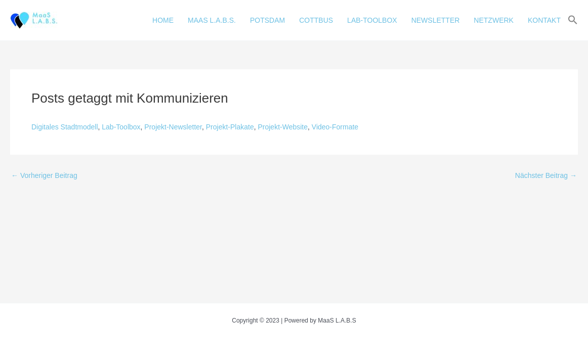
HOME (163, 20)
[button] (573, 20)
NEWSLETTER (436, 20)
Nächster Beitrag (546, 175)
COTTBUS (316, 20)
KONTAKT (544, 20)
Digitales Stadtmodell (65, 127)
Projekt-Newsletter (173, 127)
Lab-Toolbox (121, 127)
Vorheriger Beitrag (44, 175)
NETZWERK (494, 20)
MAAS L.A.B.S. (212, 20)
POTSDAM (267, 20)
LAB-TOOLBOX (372, 20)
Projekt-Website (283, 127)
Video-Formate (335, 127)
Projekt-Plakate (230, 127)
